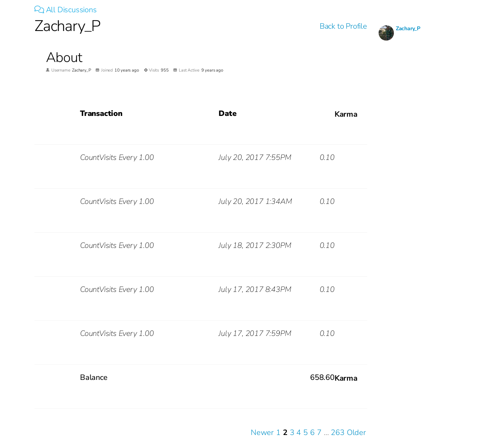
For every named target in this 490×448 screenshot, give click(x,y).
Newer (262, 433)
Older (356, 433)
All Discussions (66, 10)
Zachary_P (408, 29)
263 (337, 433)
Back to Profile (343, 26)
